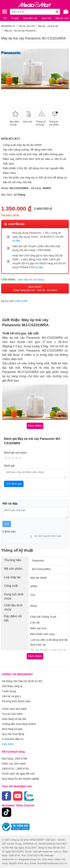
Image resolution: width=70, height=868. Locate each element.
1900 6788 (21, 301)
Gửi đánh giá (14, 484)
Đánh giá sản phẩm (15, 453)
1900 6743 (23, 769)
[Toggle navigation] (5, 12)
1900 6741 (8, 769)
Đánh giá (9, 466)
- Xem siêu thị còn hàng (30, 280)
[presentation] (4, 77)
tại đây (16, 241)
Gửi (7, 524)
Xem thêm (8, 744)
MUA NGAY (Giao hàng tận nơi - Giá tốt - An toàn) (35, 288)
